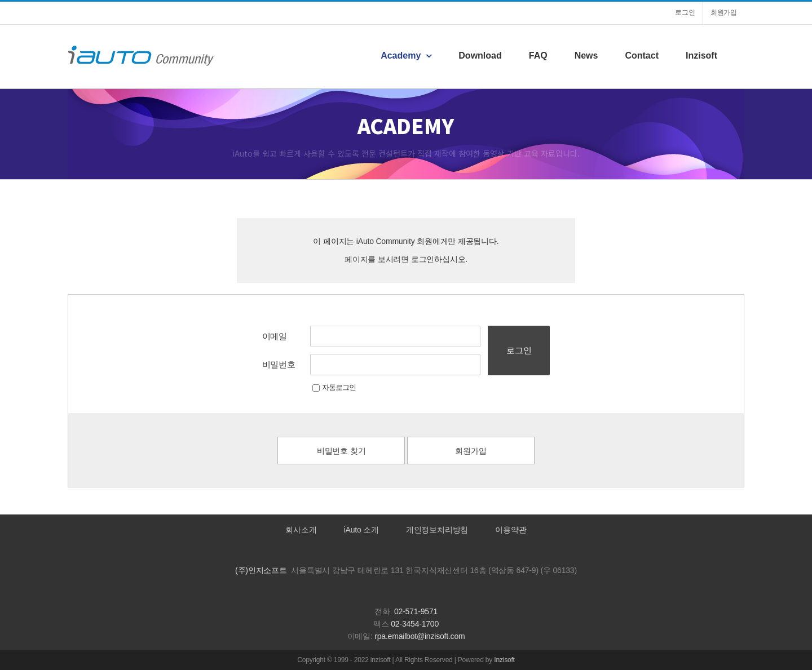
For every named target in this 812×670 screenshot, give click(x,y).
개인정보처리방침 (437, 530)
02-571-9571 (416, 611)
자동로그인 (334, 387)
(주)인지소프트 (261, 570)
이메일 (275, 336)
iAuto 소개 (361, 530)
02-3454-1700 (415, 624)
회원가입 (471, 451)
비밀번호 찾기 (341, 451)
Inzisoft (504, 660)
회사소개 (301, 530)
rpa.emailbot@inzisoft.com (420, 636)
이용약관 (511, 530)
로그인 (519, 350)
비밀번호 (279, 364)
